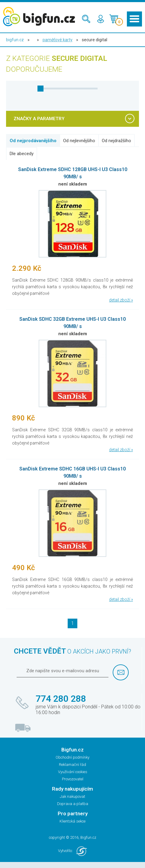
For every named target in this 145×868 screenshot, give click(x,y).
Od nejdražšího (116, 141)
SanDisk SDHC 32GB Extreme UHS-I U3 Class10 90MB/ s (72, 323)
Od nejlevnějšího (79, 141)
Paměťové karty (58, 40)
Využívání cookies (73, 772)
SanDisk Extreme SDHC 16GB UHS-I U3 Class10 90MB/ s (72, 472)
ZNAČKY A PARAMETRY (39, 119)
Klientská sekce (72, 821)
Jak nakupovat (72, 796)
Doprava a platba (73, 804)
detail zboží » (121, 300)
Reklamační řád (72, 765)
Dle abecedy (22, 154)
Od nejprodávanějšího (33, 141)
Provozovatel (73, 779)
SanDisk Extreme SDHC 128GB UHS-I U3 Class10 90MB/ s (73, 173)
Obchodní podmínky (72, 757)
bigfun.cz (15, 40)
